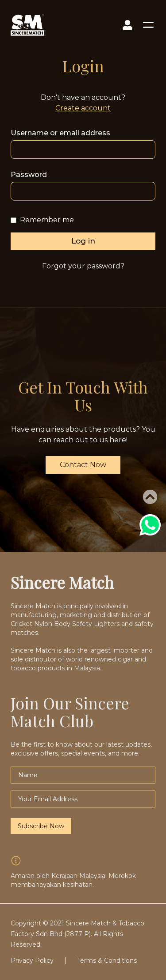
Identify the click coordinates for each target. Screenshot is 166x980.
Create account (83, 108)
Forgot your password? (83, 266)
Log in (83, 241)
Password (29, 175)
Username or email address (60, 133)
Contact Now (83, 465)
